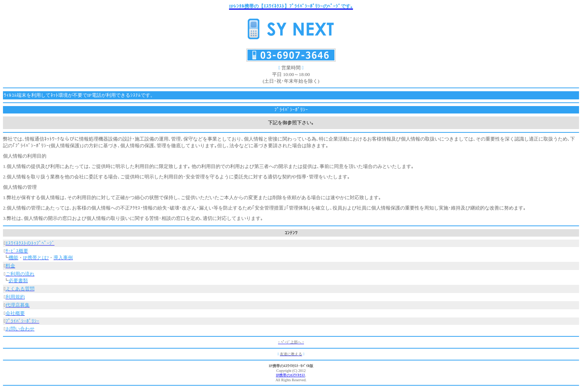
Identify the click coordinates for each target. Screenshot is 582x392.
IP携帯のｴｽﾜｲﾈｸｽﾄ (290, 375)
